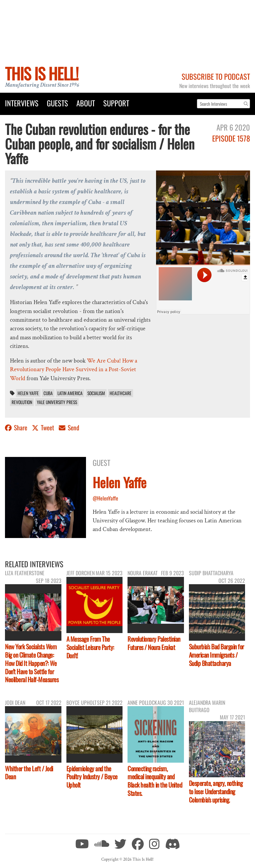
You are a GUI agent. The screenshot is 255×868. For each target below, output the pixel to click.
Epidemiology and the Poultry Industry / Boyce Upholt (92, 777)
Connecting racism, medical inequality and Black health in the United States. (155, 781)
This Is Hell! (42, 73)
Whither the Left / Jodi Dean (29, 773)
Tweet (44, 428)
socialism (96, 393)
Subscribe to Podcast (216, 76)
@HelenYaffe (105, 498)
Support (116, 103)
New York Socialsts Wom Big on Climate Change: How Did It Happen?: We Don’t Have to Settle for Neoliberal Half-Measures (32, 663)
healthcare (121, 393)
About (86, 103)
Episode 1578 (231, 138)
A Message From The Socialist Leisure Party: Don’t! (90, 647)
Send (69, 428)
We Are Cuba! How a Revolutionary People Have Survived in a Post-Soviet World (74, 370)
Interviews (22, 103)
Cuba (48, 393)
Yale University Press (57, 402)
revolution (22, 402)
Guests (57, 103)
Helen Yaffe (28, 393)
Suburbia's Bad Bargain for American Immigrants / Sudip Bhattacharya (216, 655)
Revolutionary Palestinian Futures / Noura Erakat (154, 643)
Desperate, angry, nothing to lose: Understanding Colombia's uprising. (216, 791)
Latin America (70, 393)
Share (17, 428)
